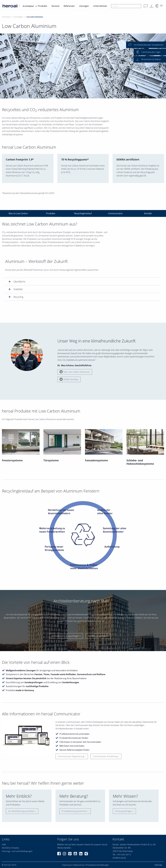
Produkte (43, 6)
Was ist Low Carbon (18, 213)
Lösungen (84, 6)
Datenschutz (79, 865)
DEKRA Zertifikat (69, 379)
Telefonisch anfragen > (98, 636)
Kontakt (148, 213)
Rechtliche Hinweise (11, 848)
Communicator (115, 213)
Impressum (67, 865)
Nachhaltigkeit (19, 17)
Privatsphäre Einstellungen (97, 865)
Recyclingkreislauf (83, 213)
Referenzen (69, 6)
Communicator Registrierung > (72, 756)
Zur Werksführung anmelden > (22, 811)
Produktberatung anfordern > (75, 811)
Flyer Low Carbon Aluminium (75, 372)
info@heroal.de (119, 858)
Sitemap (158, 865)
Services (56, 6)
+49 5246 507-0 (124, 855)
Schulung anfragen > (124, 811)
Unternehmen (100, 6)
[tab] (83, 281)
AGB (4, 845)
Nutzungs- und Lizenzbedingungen (17, 851)
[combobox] (126, 6)
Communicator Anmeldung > (106, 756)
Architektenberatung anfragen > (66, 636)
